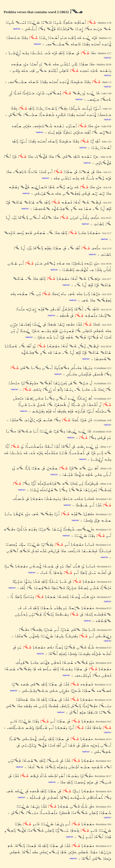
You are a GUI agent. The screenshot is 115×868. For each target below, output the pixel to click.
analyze (17, 28)
